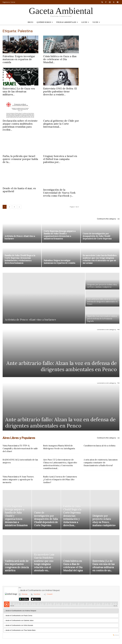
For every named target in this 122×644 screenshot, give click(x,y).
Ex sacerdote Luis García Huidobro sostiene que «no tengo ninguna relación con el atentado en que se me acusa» (100, 258)
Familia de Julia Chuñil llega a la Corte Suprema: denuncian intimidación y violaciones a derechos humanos (20, 258)
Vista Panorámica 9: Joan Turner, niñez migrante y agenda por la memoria (18, 478)
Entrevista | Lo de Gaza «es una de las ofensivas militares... (19, 91)
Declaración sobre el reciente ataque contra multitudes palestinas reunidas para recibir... (20, 125)
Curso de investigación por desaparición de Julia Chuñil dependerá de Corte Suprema (97, 235)
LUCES (85, 22)
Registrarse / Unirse (9, 2)
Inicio (30, 22)
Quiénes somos (45, 22)
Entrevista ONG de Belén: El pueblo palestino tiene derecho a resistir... (60, 91)
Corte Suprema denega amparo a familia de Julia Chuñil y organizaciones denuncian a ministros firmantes (60, 233)
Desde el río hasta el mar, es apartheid (19, 190)
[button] (102, 2)
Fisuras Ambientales (67, 22)
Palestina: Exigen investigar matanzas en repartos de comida (19, 59)
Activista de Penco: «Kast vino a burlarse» (20, 236)
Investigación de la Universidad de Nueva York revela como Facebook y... (59, 191)
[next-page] (19, 205)
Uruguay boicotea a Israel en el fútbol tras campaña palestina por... (60, 159)
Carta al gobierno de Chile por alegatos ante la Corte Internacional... (61, 124)
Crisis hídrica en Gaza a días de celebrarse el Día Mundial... (60, 59)
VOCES (96, 22)
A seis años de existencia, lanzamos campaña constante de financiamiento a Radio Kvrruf (101, 461)
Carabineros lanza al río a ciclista (99, 444)
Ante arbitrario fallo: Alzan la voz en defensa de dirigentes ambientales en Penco (62, 365)
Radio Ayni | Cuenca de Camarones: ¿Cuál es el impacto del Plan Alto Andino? (60, 478)
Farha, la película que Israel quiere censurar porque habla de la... (20, 159)
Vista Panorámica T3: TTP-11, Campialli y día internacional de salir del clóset (20, 447)
